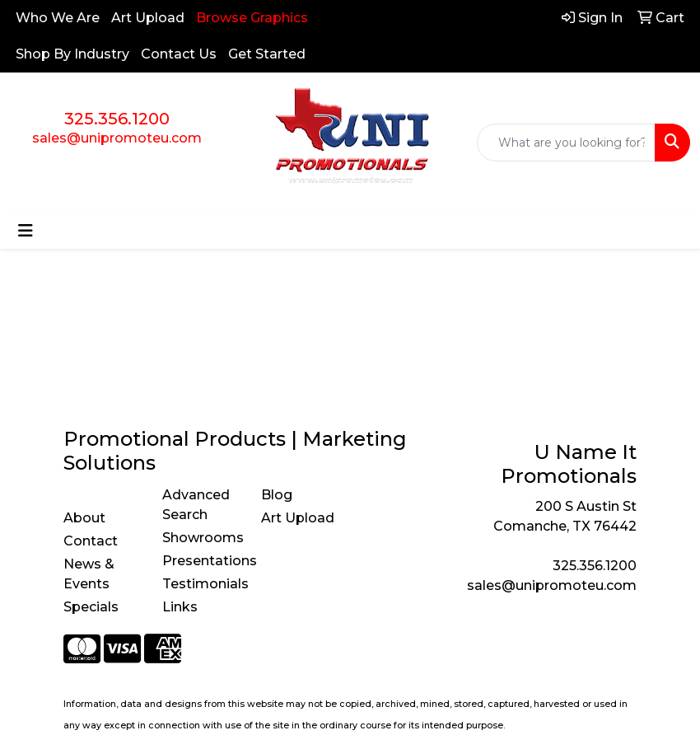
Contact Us (179, 54)
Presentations (202, 561)
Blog (277, 495)
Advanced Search (196, 505)
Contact (91, 541)
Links (180, 607)
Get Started (267, 54)
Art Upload (148, 18)
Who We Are (58, 18)
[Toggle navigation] (26, 231)
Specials (91, 607)
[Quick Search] (566, 143)
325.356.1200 (117, 119)
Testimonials (202, 584)
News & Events (89, 574)
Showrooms (202, 538)
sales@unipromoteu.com (117, 138)
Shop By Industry (72, 54)
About (84, 518)
